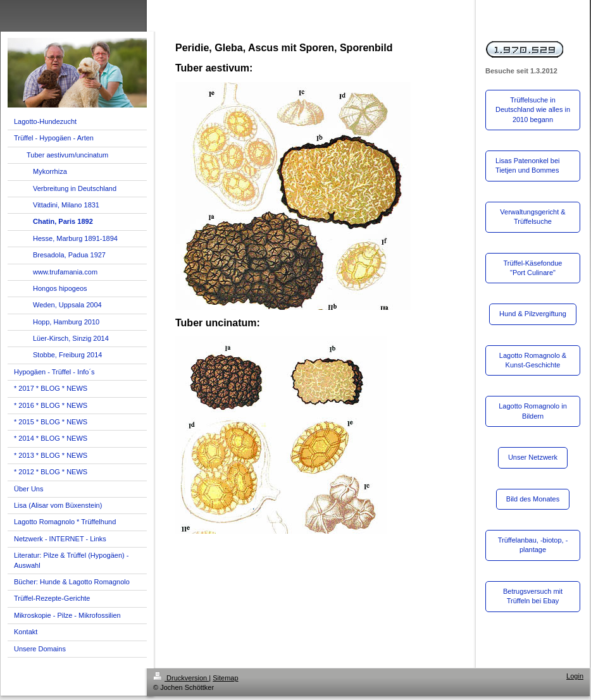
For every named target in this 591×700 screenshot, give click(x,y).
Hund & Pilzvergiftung (533, 314)
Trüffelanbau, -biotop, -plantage (533, 545)
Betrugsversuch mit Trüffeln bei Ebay (533, 596)
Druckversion (181, 678)
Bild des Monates (533, 499)
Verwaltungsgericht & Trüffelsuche (532, 217)
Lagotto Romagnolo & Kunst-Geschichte (533, 360)
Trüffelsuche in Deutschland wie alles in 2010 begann (533, 110)
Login (575, 676)
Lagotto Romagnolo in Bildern (533, 411)
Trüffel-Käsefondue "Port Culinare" (533, 268)
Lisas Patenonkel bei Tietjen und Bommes (528, 165)
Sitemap (225, 678)
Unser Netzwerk (533, 457)
